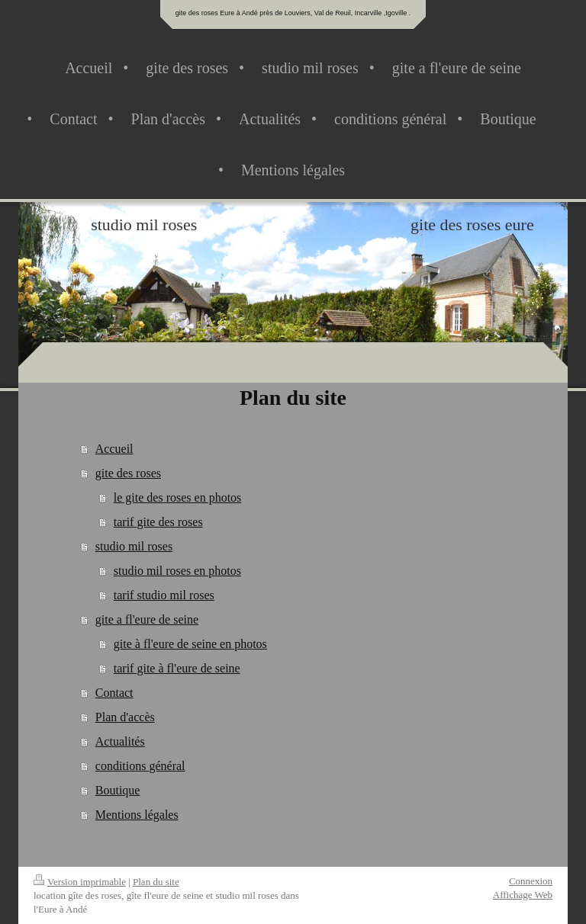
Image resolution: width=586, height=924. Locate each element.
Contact (114, 693)
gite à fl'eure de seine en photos (190, 644)
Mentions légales (137, 815)
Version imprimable (80, 882)
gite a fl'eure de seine (147, 619)
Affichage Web (523, 895)
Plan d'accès (125, 717)
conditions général (140, 766)
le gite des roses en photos (178, 497)
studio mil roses (134, 546)
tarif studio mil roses (164, 595)
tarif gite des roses (158, 522)
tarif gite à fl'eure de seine (177, 668)
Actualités (120, 741)
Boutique (118, 790)
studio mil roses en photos (177, 571)
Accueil (114, 449)
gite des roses (128, 473)
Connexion (531, 881)
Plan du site (156, 882)
